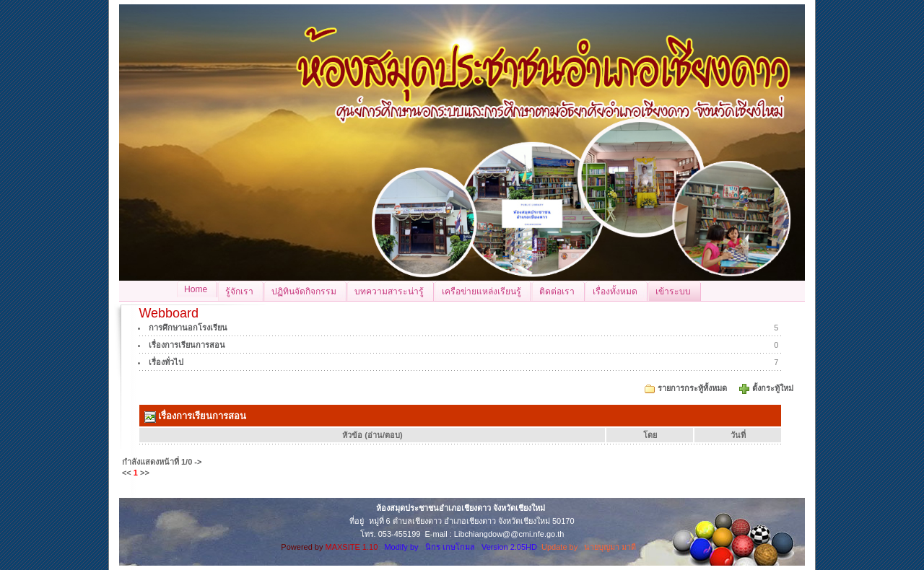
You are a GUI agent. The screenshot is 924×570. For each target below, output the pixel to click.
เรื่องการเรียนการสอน (187, 345)
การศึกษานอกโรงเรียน (188, 328)
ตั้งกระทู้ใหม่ (774, 388)
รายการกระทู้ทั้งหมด (692, 388)
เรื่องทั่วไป (166, 362)
